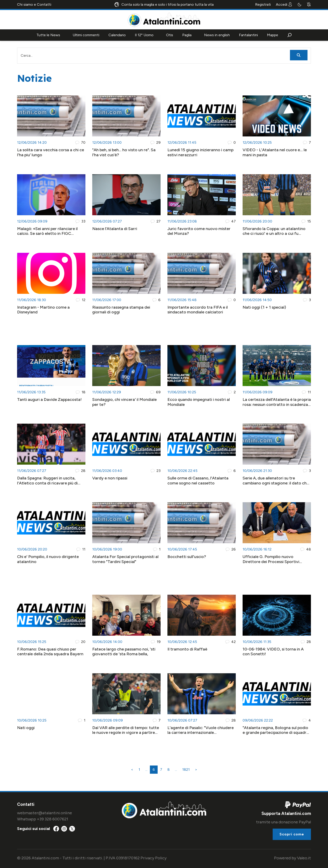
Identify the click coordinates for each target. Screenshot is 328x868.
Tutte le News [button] (48, 35)
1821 (186, 769)
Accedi (284, 4)
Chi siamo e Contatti (34, 4)
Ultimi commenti (86, 35)
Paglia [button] (187, 35)
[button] (290, 35)
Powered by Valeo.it (292, 858)
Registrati (263, 4)
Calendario (117, 35)
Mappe (273, 35)
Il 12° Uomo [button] (144, 35)
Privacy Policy (154, 858)
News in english (217, 35)
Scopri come (292, 834)
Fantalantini (248, 35)
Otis (170, 35)
